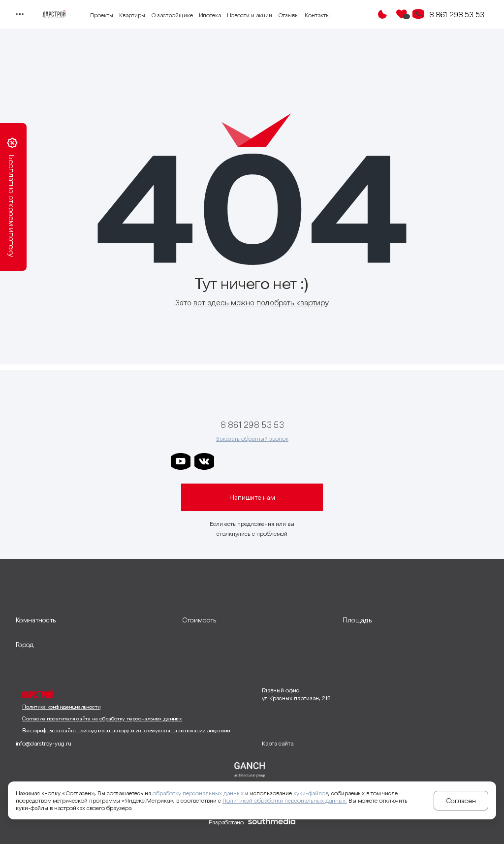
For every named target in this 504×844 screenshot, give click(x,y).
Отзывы (288, 15)
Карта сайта (278, 743)
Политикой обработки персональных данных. (285, 800)
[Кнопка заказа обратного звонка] (418, 14)
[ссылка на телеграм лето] (322, 461)
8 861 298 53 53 (457, 14)
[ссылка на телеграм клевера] (275, 461)
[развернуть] (94, 620)
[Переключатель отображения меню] (20, 14)
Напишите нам (252, 497)
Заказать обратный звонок (252, 438)
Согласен (461, 801)
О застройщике (172, 15)
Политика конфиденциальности (61, 707)
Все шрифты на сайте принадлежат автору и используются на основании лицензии (126, 730)
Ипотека (210, 15)
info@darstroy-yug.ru (44, 743)
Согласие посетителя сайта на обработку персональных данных (102, 718)
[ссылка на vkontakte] (204, 461)
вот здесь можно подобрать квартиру (261, 302)
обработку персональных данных (198, 793)
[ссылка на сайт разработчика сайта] (272, 822)
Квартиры (132, 15)
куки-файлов (311, 793)
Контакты (317, 15)
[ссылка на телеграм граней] (299, 461)
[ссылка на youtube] (181, 461)
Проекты (102, 15)
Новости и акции (250, 15)
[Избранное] (402, 14)
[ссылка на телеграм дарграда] (252, 461)
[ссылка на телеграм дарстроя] (228, 461)
